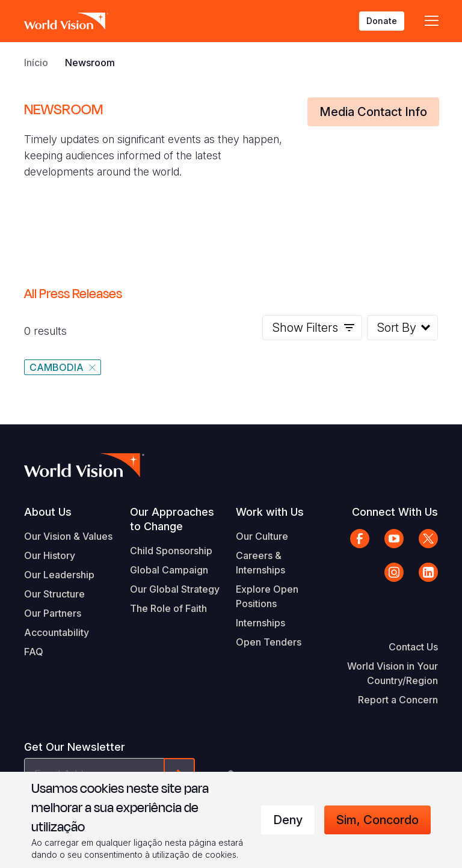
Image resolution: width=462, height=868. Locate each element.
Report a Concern (398, 700)
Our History (50, 555)
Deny (288, 820)
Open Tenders (269, 642)
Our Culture (262, 536)
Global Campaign (169, 570)
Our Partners (53, 613)
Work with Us (270, 512)
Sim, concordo (377, 820)
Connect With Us (395, 512)
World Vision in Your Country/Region (393, 673)
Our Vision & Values (68, 536)
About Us (48, 512)
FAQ (34, 652)
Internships (260, 623)
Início (36, 63)
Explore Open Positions (267, 596)
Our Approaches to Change (172, 519)
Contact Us (413, 647)
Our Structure (54, 594)
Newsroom (90, 63)
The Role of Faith (168, 608)
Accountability (57, 632)
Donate (382, 21)
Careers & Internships (260, 563)
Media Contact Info (373, 112)
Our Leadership (59, 575)
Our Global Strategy (175, 589)
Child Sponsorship (171, 551)
